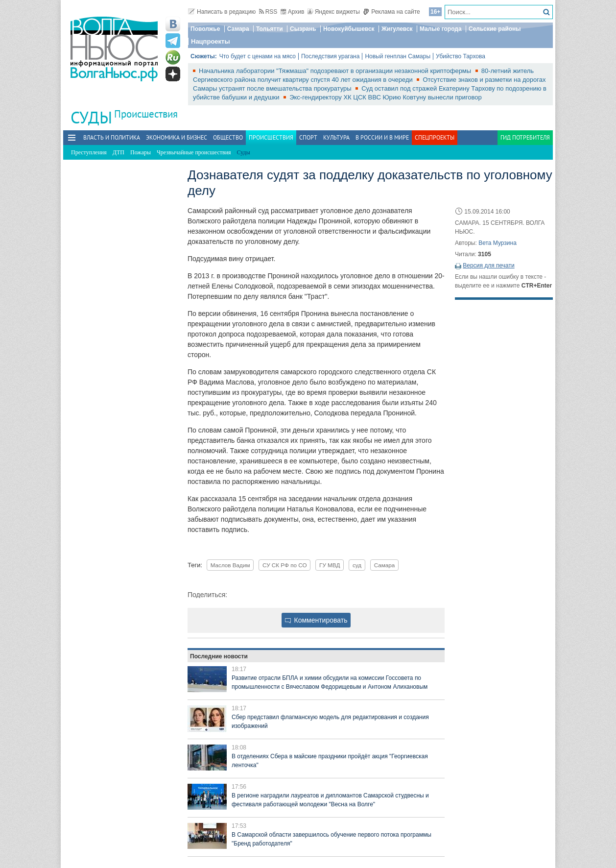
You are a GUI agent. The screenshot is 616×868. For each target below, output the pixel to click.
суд (357, 565)
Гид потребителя (525, 137)
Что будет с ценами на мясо (258, 56)
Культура (336, 137)
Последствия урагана (330, 56)
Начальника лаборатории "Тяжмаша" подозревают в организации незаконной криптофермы (336, 71)
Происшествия (146, 114)
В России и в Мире (382, 137)
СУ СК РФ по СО (284, 565)
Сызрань (303, 29)
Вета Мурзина (498, 243)
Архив (293, 12)
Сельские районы (495, 29)
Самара (238, 29)
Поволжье (205, 29)
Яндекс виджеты (334, 12)
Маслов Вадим (230, 565)
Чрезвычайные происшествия (194, 152)
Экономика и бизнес (177, 137)
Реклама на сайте (391, 12)
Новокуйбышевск (349, 29)
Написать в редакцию (222, 12)
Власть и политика (112, 137)
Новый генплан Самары (398, 56)
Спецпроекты (435, 137)
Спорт (308, 137)
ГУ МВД (330, 565)
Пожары (141, 152)
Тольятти (270, 29)
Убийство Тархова (461, 56)
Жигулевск (397, 29)
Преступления (89, 152)
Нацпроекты (211, 41)
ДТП (118, 152)
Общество (228, 137)
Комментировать (316, 620)
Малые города (441, 29)
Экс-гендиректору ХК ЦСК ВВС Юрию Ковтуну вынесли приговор (386, 97)
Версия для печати (488, 265)
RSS (268, 12)
